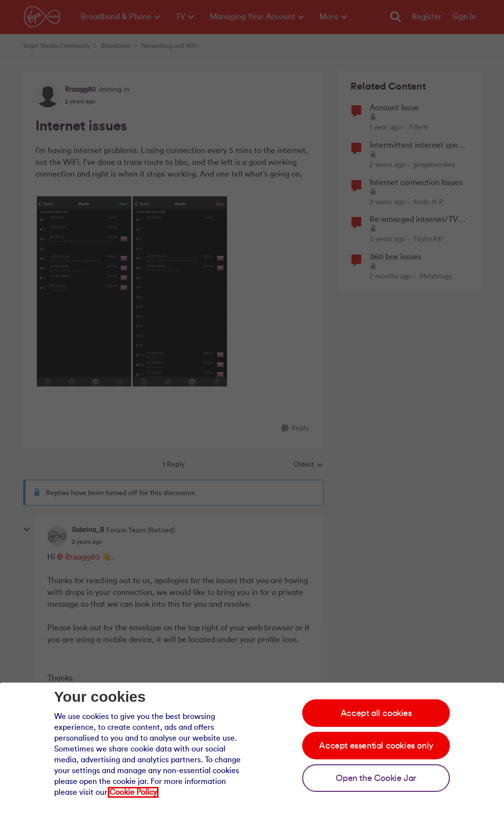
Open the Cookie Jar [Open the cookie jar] (376, 778)
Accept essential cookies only (376, 746)
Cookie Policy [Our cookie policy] (133, 792)
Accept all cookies (376, 713)
